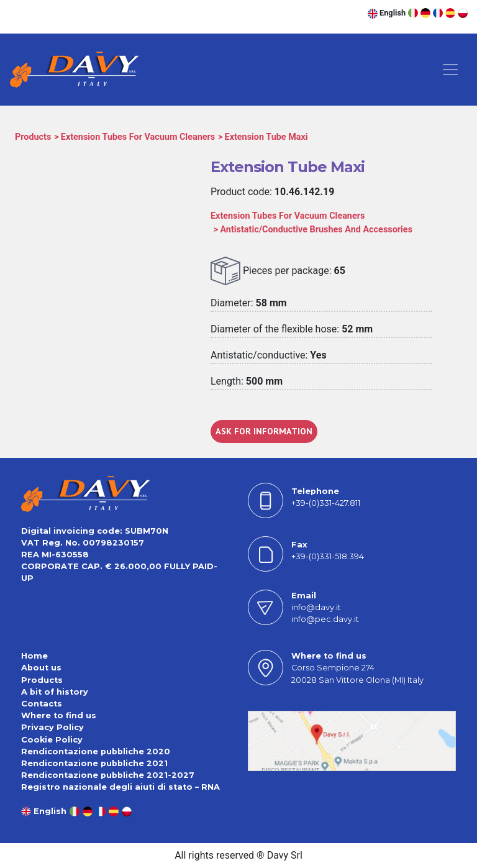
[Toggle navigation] (450, 70)
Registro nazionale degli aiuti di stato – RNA (120, 787)
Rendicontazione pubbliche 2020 (96, 752)
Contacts (42, 704)
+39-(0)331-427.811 (326, 503)
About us (41, 668)
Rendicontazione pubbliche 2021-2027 (108, 775)
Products (33, 137)
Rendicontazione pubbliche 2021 (94, 763)
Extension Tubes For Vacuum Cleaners (138, 137)
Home (34, 656)
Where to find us (59, 715)
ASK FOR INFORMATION (264, 431)
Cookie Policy (52, 740)
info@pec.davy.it (325, 619)
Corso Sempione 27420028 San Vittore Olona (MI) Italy (357, 674)
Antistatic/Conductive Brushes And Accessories (316, 230)
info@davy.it (316, 607)
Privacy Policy (52, 727)
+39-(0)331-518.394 (328, 556)
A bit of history (55, 692)
